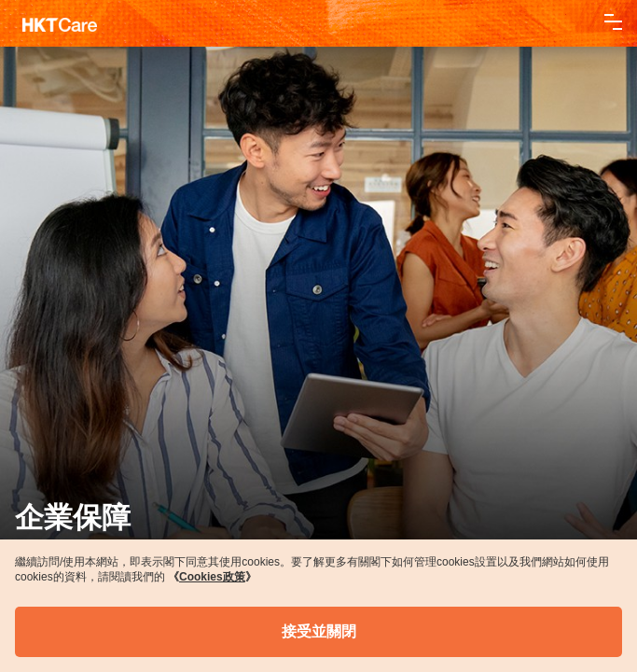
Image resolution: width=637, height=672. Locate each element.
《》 (212, 577)
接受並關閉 (319, 631)
